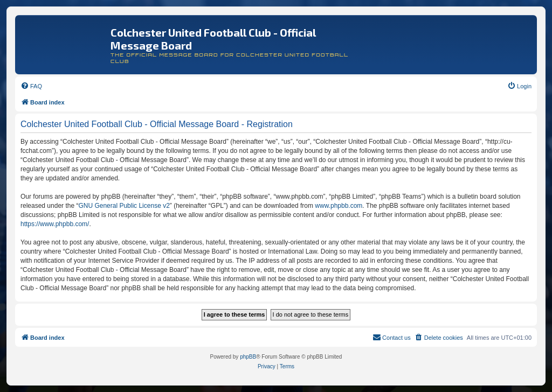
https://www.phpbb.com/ (55, 224)
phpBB (248, 357)
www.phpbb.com (339, 206)
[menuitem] (31, 86)
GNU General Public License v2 (124, 206)
